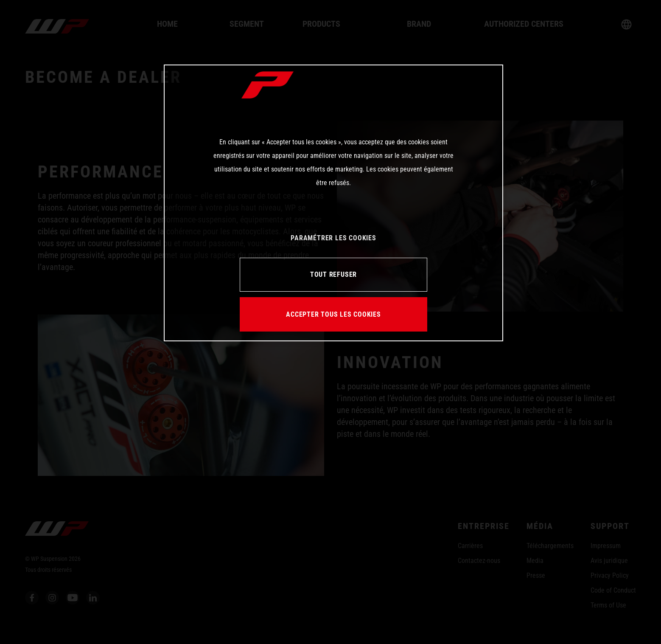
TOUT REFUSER (333, 274)
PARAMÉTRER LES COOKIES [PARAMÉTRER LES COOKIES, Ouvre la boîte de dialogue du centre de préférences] (333, 238)
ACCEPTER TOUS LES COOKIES (333, 314)
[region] (333, 203)
